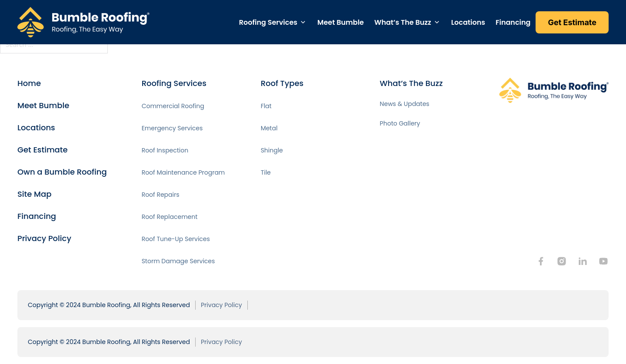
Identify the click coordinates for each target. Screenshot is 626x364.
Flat (266, 106)
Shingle (272, 150)
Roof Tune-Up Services (176, 239)
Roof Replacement (170, 217)
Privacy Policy (44, 238)
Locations (468, 22)
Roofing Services (268, 22)
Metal (269, 128)
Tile (266, 172)
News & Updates (405, 104)
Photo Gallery (400, 123)
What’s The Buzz (403, 22)
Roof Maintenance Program (183, 172)
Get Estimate (43, 150)
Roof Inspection (165, 150)
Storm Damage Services (178, 261)
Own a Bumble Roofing (62, 172)
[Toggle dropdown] (303, 22)
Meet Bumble (341, 22)
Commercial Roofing (173, 106)
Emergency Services (172, 128)
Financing (513, 22)
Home (29, 83)
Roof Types (282, 83)
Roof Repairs (161, 195)
